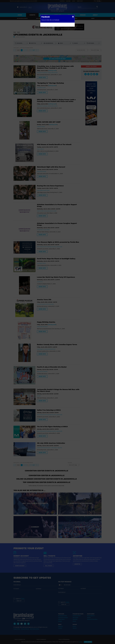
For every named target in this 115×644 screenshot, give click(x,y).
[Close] (73, 17)
